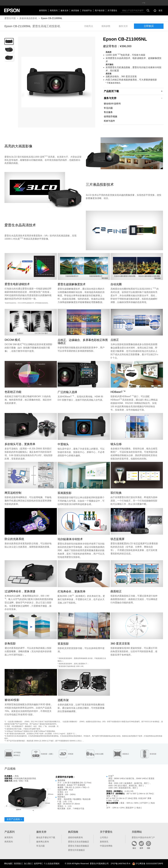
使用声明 (38, 864)
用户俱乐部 (100, 10)
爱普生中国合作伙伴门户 (143, 837)
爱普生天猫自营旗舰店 (79, 846)
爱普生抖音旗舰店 (76, 850)
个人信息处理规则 (52, 864)
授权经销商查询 (75, 837)
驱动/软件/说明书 (112, 104)
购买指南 (75, 10)
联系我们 (18, 864)
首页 (160, 10)
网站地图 (8, 864)
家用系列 (43, 10)
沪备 (120, 864)
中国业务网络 (106, 846)
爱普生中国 (10, 18)
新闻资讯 (104, 842)
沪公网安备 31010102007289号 (148, 864)
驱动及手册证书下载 (46, 837)
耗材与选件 (109, 121)
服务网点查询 (43, 842)
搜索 (148, 10)
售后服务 (108, 112)
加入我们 (28, 864)
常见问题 (108, 108)
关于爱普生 (112, 10)
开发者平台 (87, 10)
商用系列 (54, 10)
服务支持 (64, 10)
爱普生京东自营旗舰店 (79, 842)
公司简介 (104, 837)
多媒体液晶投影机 (28, 18)
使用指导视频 (111, 117)
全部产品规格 (14, 819)
